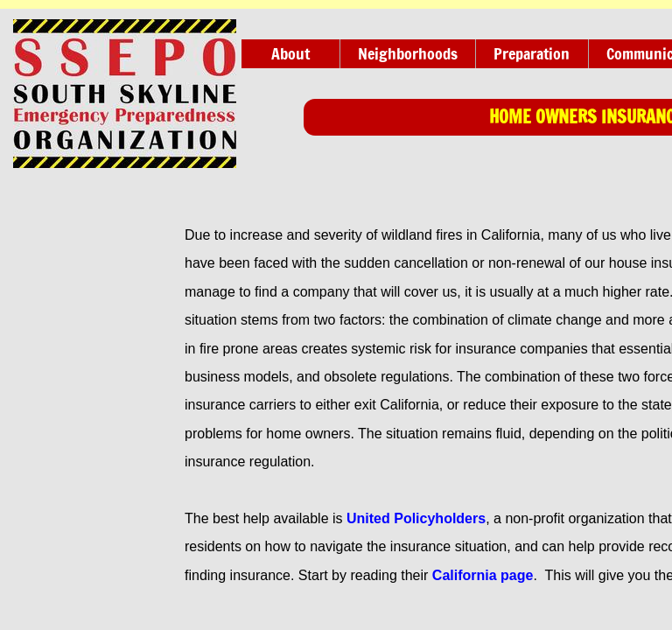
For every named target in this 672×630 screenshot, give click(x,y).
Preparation (532, 53)
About (290, 53)
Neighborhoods (408, 53)
